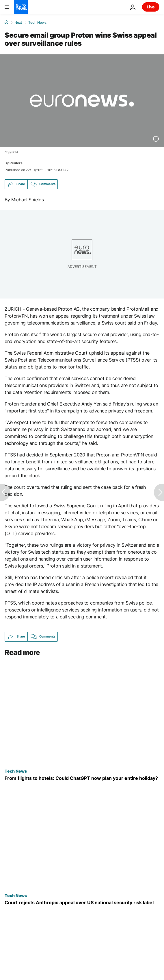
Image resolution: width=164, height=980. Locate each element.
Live (151, 7)
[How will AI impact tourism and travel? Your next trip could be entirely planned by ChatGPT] (82, 778)
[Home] (6, 22)
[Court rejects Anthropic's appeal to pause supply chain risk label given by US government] (82, 903)
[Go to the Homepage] (21, 7)
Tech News (37, 23)
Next (18, 23)
